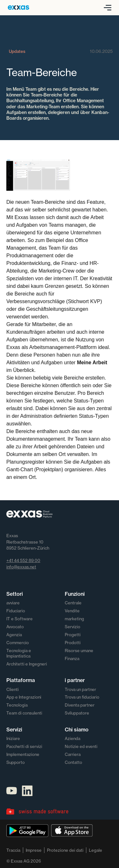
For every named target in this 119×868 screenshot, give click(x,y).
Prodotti (73, 643)
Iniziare (13, 738)
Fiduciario (16, 611)
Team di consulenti (24, 713)
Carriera (73, 754)
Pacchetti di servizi (24, 746)
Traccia (13, 850)
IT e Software (20, 619)
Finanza (72, 658)
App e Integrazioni (24, 697)
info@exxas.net (21, 567)
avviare (13, 603)
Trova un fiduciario (82, 697)
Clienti (13, 689)
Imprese (34, 850)
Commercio (18, 643)
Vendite (72, 611)
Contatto (73, 762)
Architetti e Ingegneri (27, 664)
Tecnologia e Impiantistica (19, 653)
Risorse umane (79, 651)
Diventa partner (80, 705)
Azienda (73, 738)
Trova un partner (80, 689)
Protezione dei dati (65, 850)
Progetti (73, 635)
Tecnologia (17, 705)
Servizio (73, 627)
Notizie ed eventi (81, 746)
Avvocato (15, 627)
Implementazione (23, 754)
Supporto (16, 762)
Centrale (73, 603)
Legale (96, 850)
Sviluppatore (77, 713)
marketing (74, 619)
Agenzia (14, 635)
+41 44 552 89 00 (23, 560)
